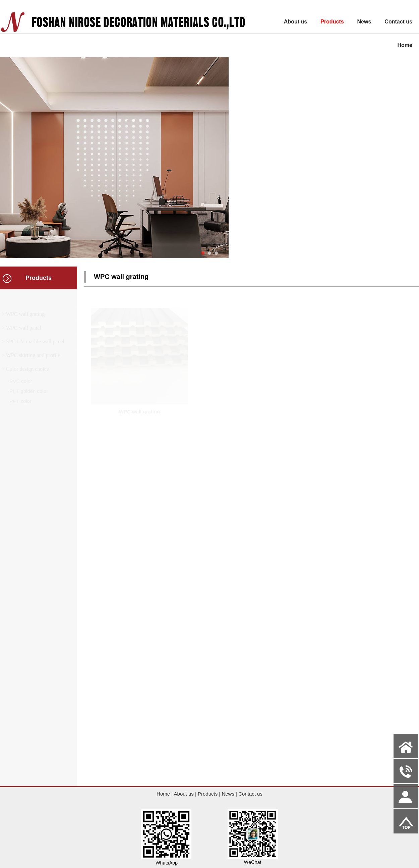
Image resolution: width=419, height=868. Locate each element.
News (364, 22)
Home (405, 45)
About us (295, 22)
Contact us (398, 22)
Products (332, 22)
